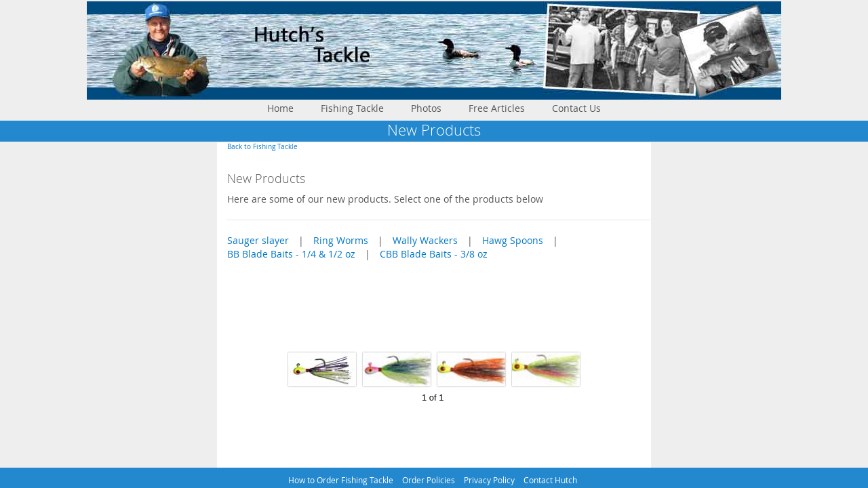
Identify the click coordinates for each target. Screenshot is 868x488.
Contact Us (576, 108)
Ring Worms (341, 240)
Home (280, 108)
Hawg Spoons (513, 240)
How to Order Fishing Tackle (341, 480)
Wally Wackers (425, 240)
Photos (426, 108)
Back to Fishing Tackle (262, 147)
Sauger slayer (258, 240)
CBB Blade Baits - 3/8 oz (434, 254)
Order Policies (429, 480)
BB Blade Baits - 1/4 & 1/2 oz (291, 254)
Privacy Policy (489, 480)
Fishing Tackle (352, 108)
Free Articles (497, 108)
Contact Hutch (550, 480)
